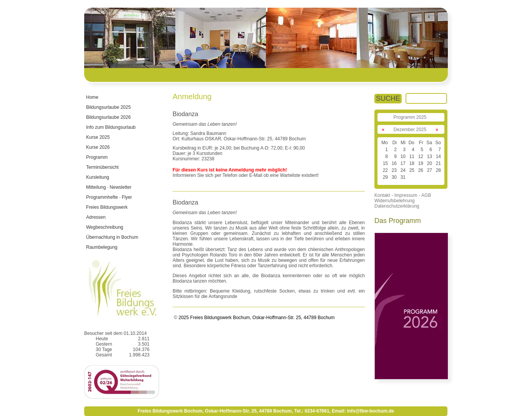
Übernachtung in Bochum (112, 237)
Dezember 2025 (410, 130)
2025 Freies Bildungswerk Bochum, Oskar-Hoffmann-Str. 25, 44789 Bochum (256, 318)
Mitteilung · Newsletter (109, 187)
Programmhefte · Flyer (109, 197)
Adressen (96, 217)
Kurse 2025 (98, 137)
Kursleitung (98, 177)
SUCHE (388, 98)
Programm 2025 (410, 117)
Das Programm (398, 221)
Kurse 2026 (98, 147)
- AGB (425, 195)
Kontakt (382, 195)
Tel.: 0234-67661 (312, 411)
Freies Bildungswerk (107, 207)
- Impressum (405, 195)
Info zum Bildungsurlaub (111, 127)
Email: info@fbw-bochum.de (363, 411)
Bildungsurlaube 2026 (108, 117)
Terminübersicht (102, 167)
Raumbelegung (102, 247)
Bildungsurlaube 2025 (108, 107)
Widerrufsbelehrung (395, 201)
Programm (97, 157)
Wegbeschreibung (105, 227)
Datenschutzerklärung (397, 206)
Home (92, 97)
